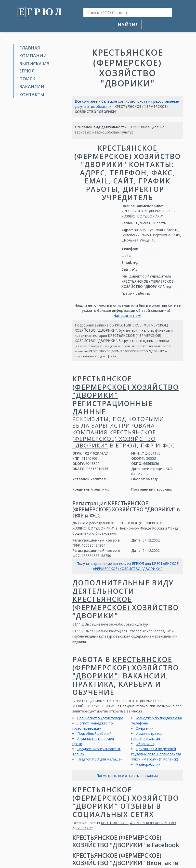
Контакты (32, 95)
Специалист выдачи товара (100, 718)
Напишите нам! (127, 316)
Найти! (127, 24)
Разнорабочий (148, 764)
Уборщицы (145, 744)
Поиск (27, 79)
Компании (33, 56)
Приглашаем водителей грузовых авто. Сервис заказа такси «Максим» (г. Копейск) (156, 754)
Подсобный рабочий (94, 733)
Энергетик (145, 728)
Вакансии (32, 86)
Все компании (86, 101)
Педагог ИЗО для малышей (100, 759)
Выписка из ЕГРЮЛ (34, 67)
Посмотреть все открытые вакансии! (127, 776)
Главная (30, 48)
